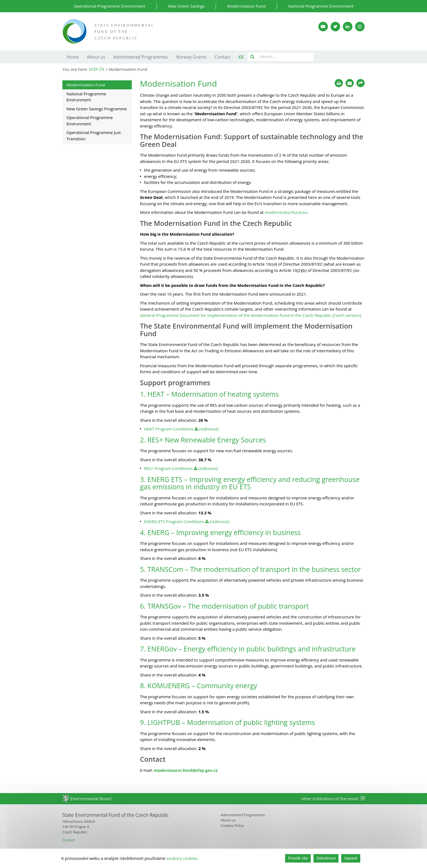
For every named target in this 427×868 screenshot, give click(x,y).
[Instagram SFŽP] (360, 27)
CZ (241, 57)
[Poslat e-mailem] (350, 83)
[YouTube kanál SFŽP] (323, 27)
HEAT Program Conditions (169, 429)
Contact (222, 57)
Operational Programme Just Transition (94, 136)
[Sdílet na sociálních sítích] (361, 83)
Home (73, 57)
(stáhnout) (207, 429)
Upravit (351, 858)
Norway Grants (191, 57)
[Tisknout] (339, 83)
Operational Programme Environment (109, 6)
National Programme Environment (321, 6)
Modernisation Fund (246, 6)
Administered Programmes (141, 57)
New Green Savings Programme (97, 109)
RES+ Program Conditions (168, 468)
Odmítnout (326, 858)
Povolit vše (298, 858)
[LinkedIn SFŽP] (348, 27)
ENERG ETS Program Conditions (175, 521)
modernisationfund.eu (286, 212)
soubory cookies (182, 858)
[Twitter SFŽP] (335, 27)
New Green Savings (186, 6)
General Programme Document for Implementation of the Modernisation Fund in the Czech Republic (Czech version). (251, 315)
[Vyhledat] (252, 57)
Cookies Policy (232, 825)
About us (96, 57)
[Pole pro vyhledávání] (286, 57)
